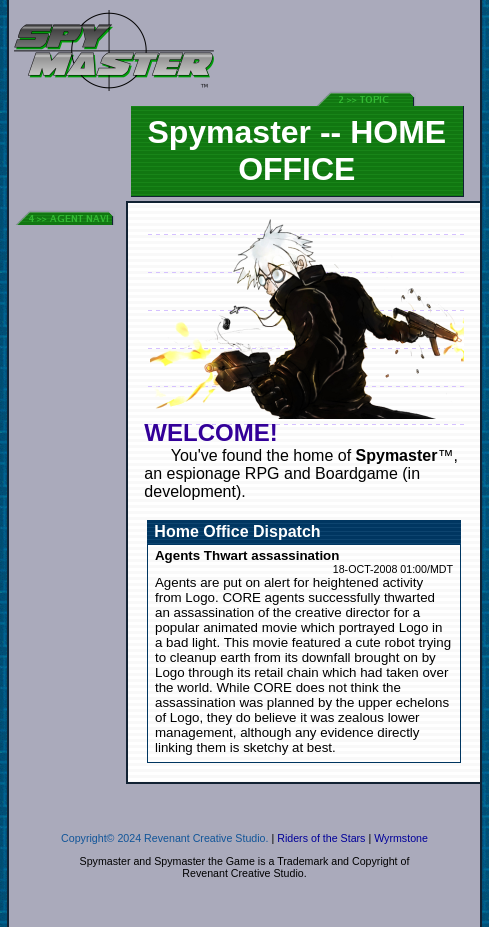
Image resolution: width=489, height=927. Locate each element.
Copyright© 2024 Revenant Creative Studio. (164, 838)
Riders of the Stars (321, 838)
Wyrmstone (401, 838)
